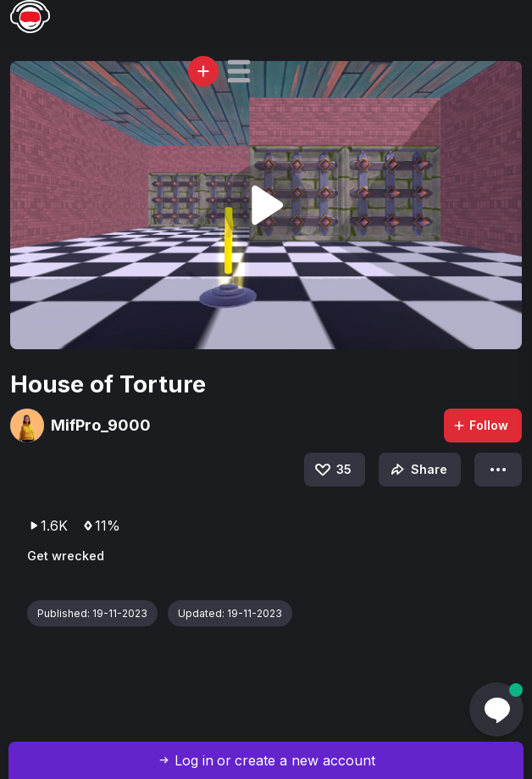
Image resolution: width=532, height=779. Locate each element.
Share (417, 470)
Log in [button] (194, 760)
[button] (239, 71)
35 (332, 470)
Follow (480, 425)
